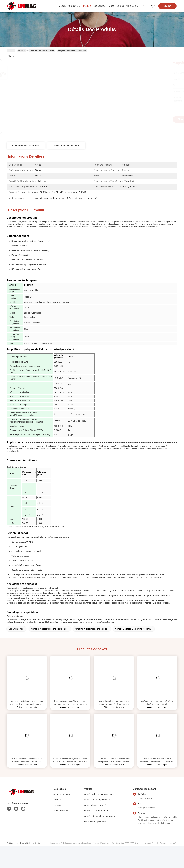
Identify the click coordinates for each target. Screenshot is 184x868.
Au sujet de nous (62, 794)
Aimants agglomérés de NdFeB (91, 629)
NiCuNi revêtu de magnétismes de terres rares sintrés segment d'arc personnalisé (70, 703)
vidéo (112, 6)
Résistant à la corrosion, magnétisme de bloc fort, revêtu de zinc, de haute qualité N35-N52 (70, 760)
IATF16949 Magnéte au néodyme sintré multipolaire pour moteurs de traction (114, 760)
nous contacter (133, 6)
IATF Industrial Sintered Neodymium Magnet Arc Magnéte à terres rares (114, 703)
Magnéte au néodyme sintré (42, 51)
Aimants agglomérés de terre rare (49, 629)
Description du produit (66, 146)
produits (87, 6)
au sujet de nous (74, 6)
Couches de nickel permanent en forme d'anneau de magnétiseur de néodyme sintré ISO (27, 703)
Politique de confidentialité (18, 843)
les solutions (100, 6)
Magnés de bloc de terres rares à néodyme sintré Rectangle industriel (157, 703)
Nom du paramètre (18, 357)
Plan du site (35, 843)
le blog (120, 6)
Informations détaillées (26, 146)
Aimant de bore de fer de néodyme (134, 629)
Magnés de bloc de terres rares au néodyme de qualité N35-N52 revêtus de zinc (157, 760)
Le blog (57, 805)
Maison (62, 6)
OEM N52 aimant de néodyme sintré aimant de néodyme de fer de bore (27, 760)
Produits (22, 51)
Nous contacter (61, 811)
